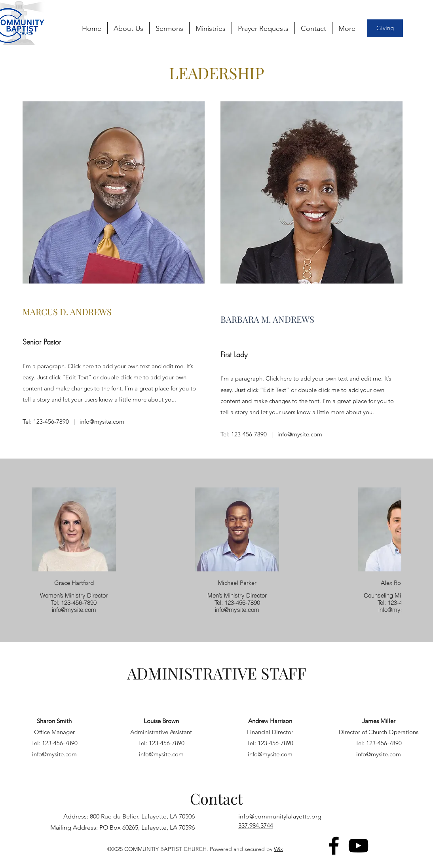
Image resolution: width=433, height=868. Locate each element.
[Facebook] (334, 846)
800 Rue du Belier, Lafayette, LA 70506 (142, 816)
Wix (278, 849)
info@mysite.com (102, 422)
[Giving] (385, 28)
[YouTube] (358, 846)
